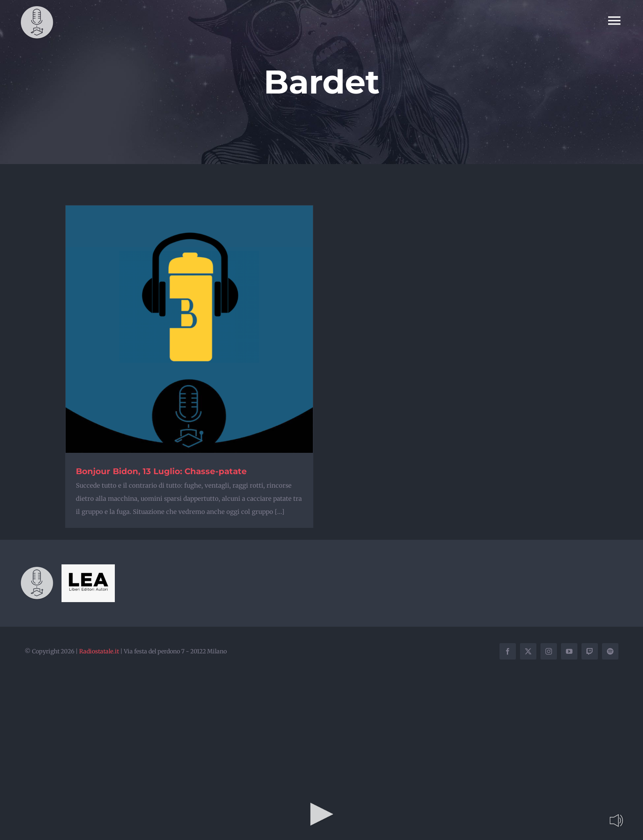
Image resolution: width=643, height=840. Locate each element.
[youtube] (569, 651)
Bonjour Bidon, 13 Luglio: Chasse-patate (161, 471)
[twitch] (590, 651)
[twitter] (528, 651)
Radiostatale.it (99, 651)
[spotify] (610, 651)
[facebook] (508, 651)
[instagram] (549, 651)
